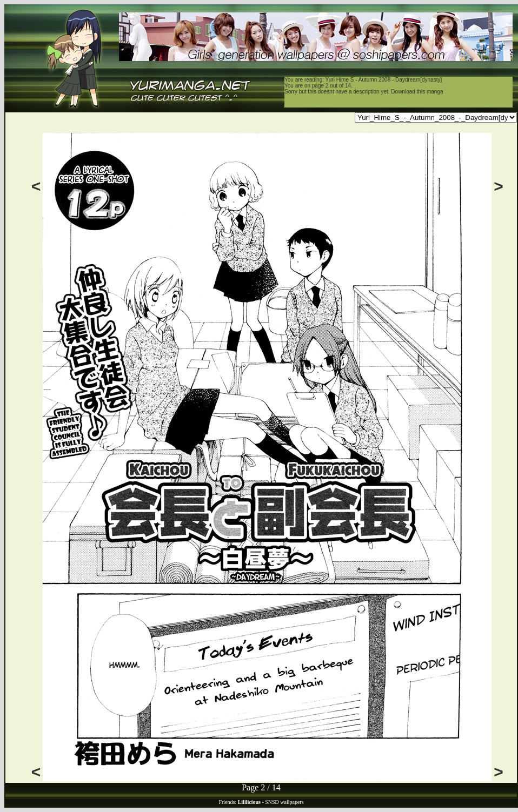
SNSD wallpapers (284, 802)
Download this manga (417, 92)
